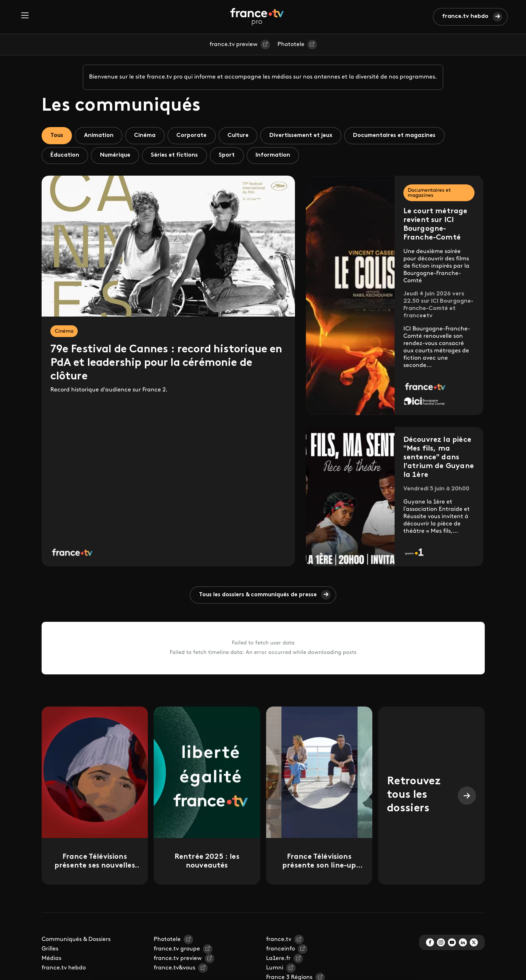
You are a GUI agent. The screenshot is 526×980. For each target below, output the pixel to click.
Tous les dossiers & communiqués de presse (258, 595)
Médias (51, 959)
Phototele (291, 45)
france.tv (279, 940)
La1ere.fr (278, 959)
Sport (229, 156)
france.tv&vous (174, 969)
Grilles (50, 950)
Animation (100, 135)
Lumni (275, 969)
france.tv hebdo (465, 16)
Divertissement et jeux (304, 135)
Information (276, 156)
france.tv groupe (177, 950)
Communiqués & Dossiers (76, 940)
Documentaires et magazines (399, 135)
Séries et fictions (176, 156)
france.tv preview (234, 45)
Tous (57, 135)
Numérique (116, 156)
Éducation (65, 156)
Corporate (194, 135)
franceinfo (281, 950)
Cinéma (147, 135)
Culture (241, 135)
